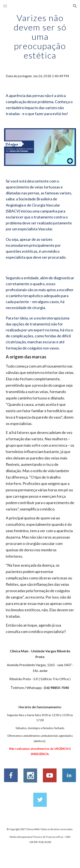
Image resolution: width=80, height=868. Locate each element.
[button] (5, 6)
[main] (40, 37)
